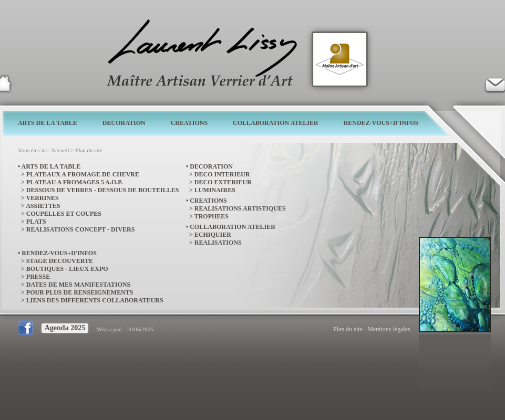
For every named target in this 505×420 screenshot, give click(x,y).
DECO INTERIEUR (222, 174)
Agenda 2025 (65, 328)
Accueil (60, 150)
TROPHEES (212, 216)
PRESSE (38, 277)
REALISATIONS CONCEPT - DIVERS (81, 229)
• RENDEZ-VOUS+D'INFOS (57, 253)
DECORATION (124, 123)
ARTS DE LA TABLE (48, 123)
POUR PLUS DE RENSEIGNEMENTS (80, 292)
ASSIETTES (43, 206)
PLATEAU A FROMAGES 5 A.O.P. (75, 182)
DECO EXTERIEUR (223, 182)
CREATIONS (189, 123)
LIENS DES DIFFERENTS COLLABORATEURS (95, 300)
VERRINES (43, 198)
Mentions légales (389, 329)
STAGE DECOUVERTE (60, 261)
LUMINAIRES (215, 190)
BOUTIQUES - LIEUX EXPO (67, 269)
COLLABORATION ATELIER (276, 123)
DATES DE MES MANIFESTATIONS (78, 285)
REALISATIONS (218, 243)
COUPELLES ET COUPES (64, 214)
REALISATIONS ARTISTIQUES (240, 208)
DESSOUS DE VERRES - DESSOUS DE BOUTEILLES (103, 190)
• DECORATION (209, 166)
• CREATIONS (207, 201)
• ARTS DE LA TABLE (49, 166)
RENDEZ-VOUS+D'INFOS (381, 123)
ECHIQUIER (213, 235)
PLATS (36, 222)
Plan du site (89, 150)
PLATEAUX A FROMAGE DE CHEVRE (83, 174)
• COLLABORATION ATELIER (231, 227)
